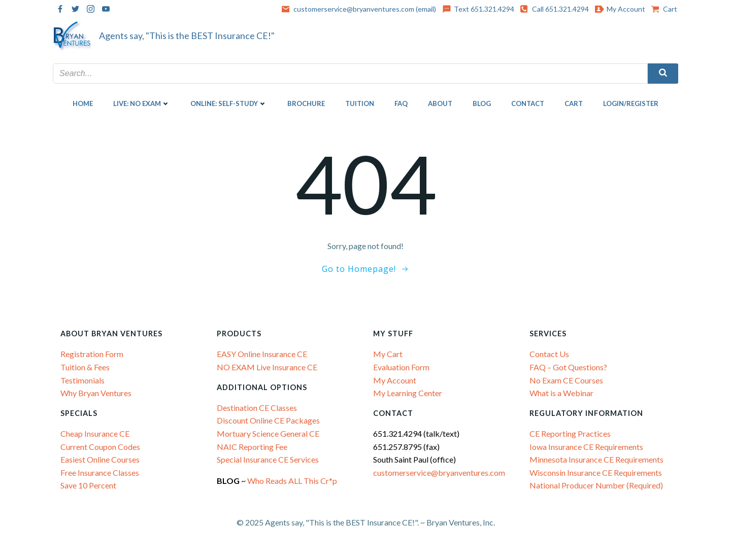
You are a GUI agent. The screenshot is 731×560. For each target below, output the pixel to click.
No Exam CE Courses (566, 380)
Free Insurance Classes (100, 473)
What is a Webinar (561, 393)
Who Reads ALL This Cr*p (293, 481)
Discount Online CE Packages (268, 420)
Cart (574, 103)
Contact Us (549, 354)
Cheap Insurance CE (95, 433)
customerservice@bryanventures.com (439, 473)
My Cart (388, 354)
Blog (482, 103)
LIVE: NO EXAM (142, 103)
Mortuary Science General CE (268, 433)
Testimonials (82, 380)
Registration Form (92, 354)
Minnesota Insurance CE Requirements (596, 459)
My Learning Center (408, 393)
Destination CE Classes (257, 408)
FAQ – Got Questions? (568, 367)
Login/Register (631, 103)
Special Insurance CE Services (268, 459)
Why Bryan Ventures (96, 393)
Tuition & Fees (85, 367)
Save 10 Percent (88, 485)
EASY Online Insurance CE (262, 354)
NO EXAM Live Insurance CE (267, 367)
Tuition (360, 103)
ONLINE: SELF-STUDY (229, 103)
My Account (395, 380)
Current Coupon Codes (100, 447)
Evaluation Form (401, 367)
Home (83, 103)
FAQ (401, 103)
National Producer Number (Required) (596, 485)
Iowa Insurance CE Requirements (586, 447)
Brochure (306, 103)
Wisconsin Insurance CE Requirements (596, 473)
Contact (528, 103)
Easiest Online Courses (100, 459)
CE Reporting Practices (570, 433)
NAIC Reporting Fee (252, 447)
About (440, 103)
